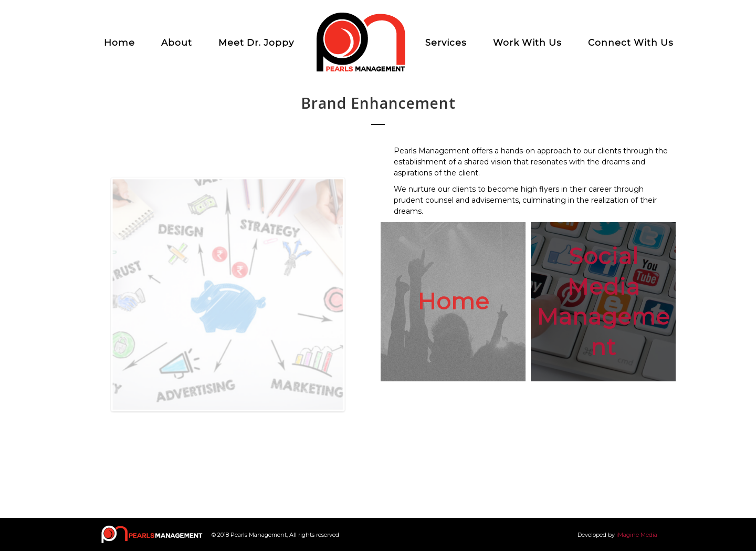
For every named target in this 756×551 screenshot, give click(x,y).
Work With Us (527, 43)
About (177, 43)
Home (119, 43)
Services (446, 43)
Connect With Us (631, 43)
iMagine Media (637, 535)
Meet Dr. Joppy (256, 43)
